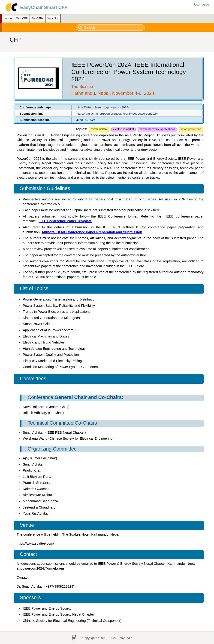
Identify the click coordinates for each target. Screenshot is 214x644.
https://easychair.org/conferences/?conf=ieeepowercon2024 (117, 114)
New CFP (22, 18)
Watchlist (53, 18)
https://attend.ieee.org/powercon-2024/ (103, 107)
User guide (202, 5)
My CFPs (38, 18)
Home (8, 18)
